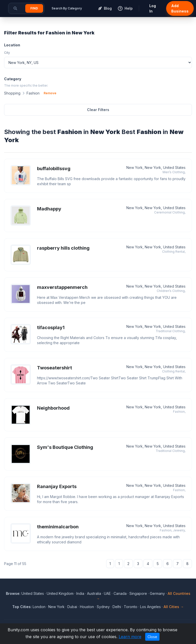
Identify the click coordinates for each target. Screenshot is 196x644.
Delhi (117, 607)
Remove (50, 93)
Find (34, 8)
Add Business (180, 8)
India (80, 593)
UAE (107, 593)
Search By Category (67, 8)
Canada (120, 593)
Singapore (138, 593)
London (39, 607)
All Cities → (174, 607)
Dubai (72, 607)
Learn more (130, 637)
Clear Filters (98, 110)
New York (56, 607)
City (7, 53)
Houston (87, 607)
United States (33, 593)
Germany (157, 593)
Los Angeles (150, 607)
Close (152, 637)
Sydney (103, 607)
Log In (153, 8)
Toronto (131, 607)
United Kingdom (60, 593)
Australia (94, 593)
